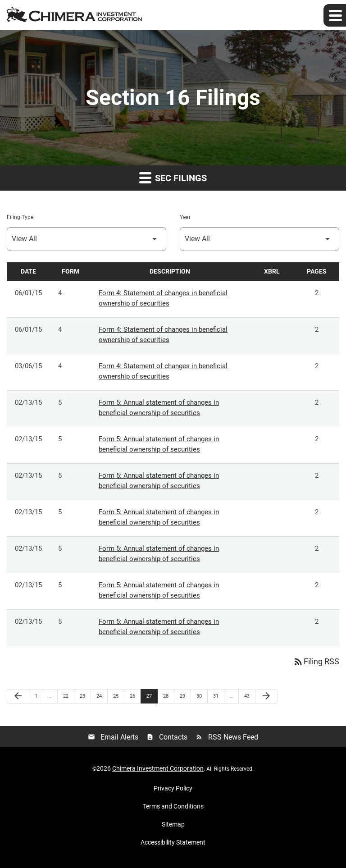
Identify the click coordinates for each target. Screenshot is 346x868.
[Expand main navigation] (335, 15)
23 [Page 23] (85, 696)
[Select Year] (259, 239)
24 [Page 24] (102, 696)
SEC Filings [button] (173, 177)
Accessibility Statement (173, 842)
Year (185, 217)
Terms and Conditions (173, 806)
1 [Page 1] (39, 696)
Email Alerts (113, 737)
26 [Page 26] (135, 696)
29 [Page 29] (185, 696)
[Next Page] (266, 696)
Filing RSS (316, 661)
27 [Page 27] (152, 696)
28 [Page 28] (168, 696)
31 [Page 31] (218, 696)
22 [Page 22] (68, 696)
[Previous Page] (18, 696)
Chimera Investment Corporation (158, 768)
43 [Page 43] (249, 696)
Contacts (167, 737)
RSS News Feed (227, 737)
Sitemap (173, 824)
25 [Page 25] (118, 696)
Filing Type (20, 217)
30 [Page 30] (202, 696)
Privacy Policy (173, 788)
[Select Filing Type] (86, 239)
